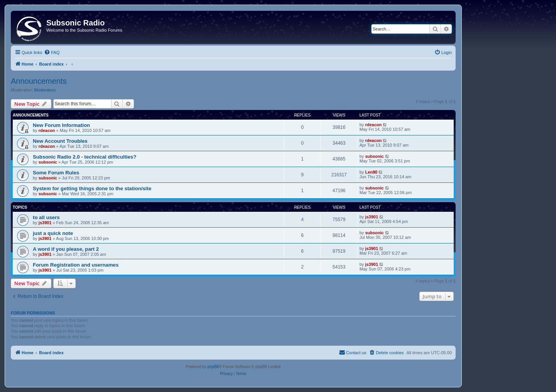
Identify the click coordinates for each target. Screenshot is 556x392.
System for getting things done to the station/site (92, 188)
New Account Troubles (60, 141)
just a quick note (53, 233)
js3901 (45, 223)
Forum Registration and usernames (76, 265)
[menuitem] (52, 52)
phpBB (213, 367)
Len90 (371, 172)
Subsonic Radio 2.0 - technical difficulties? (85, 157)
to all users (46, 217)
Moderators (45, 90)
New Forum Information (61, 125)
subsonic (48, 162)
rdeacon (47, 130)
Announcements (39, 81)
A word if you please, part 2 (66, 249)
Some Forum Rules (56, 173)
